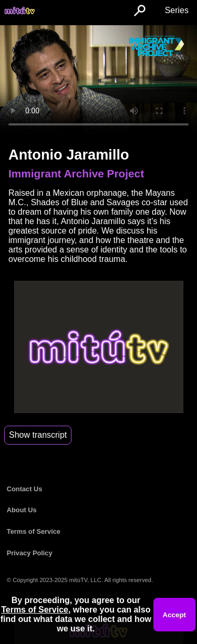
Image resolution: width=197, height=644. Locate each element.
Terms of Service (34, 531)
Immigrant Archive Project (76, 173)
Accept (174, 615)
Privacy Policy (30, 553)
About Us (22, 510)
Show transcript (38, 435)
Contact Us (25, 489)
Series (177, 10)
